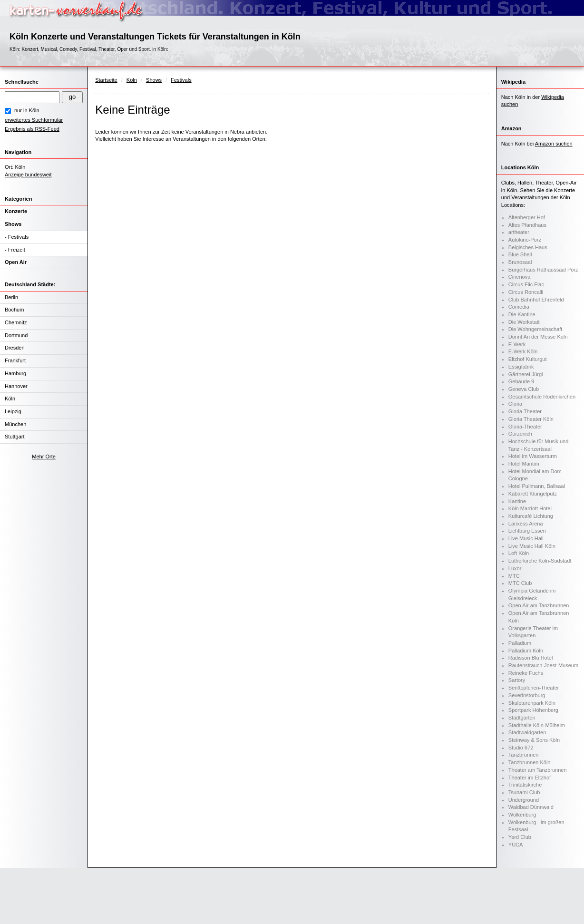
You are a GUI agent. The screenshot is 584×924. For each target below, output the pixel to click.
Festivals (18, 237)
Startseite (106, 80)
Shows (13, 224)
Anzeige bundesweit (28, 175)
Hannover (16, 386)
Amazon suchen (554, 144)
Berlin (11, 297)
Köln (10, 399)
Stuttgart (15, 437)
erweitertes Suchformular (34, 120)
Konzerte (16, 211)
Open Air (16, 262)
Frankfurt (15, 360)
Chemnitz (16, 322)
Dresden (15, 348)
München (15, 424)
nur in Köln (27, 110)
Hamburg (15, 373)
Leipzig (13, 411)
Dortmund (16, 335)
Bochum (14, 310)
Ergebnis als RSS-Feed (32, 129)
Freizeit (17, 250)
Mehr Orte (44, 457)
